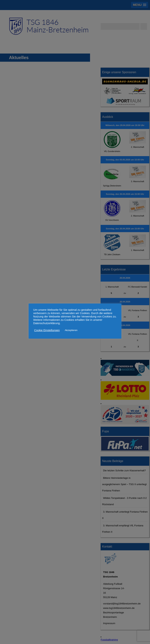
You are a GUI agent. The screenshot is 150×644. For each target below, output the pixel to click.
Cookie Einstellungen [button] (47, 330)
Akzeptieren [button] (71, 330)
